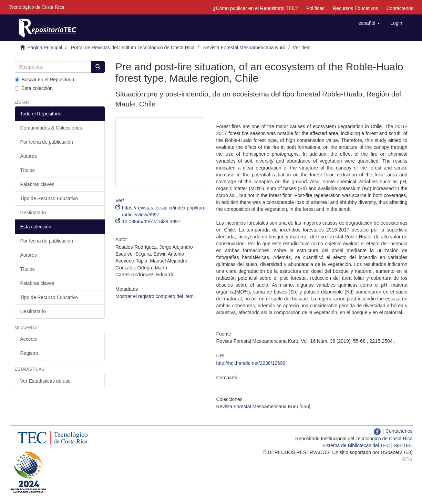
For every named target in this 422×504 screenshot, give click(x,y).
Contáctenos (400, 8)
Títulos (28, 170)
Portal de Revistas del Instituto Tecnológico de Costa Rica (133, 48)
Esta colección (34, 88)
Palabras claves (37, 184)
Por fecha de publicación (47, 142)
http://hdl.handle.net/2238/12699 (251, 363)
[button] (369, 23)
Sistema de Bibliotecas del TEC (356, 445)
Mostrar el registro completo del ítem (155, 296)
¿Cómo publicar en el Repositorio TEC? (255, 8)
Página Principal (45, 48)
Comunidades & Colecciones (51, 128)
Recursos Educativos (356, 8)
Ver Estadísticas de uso (45, 381)
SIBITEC (403, 445)
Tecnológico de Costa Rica (384, 439)
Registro (29, 353)
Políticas (315, 8)
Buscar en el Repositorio (45, 80)
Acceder (29, 339)
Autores (29, 156)
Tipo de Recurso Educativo (49, 198)
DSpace (389, 452)
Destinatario (33, 213)
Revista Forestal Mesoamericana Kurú (244, 48)
